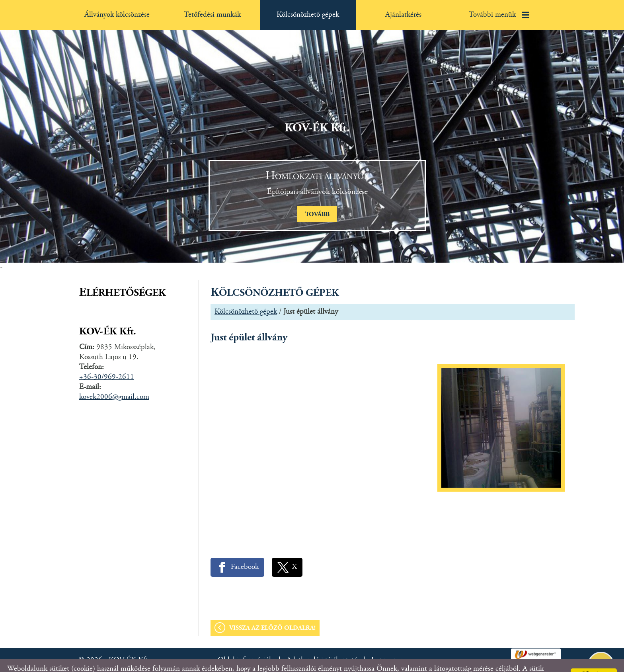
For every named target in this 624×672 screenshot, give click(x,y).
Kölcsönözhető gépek (246, 296)
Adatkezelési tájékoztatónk (263, 662)
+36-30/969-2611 (107, 361)
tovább (317, 199)
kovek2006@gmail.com (114, 381)
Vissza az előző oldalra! (272, 612)
